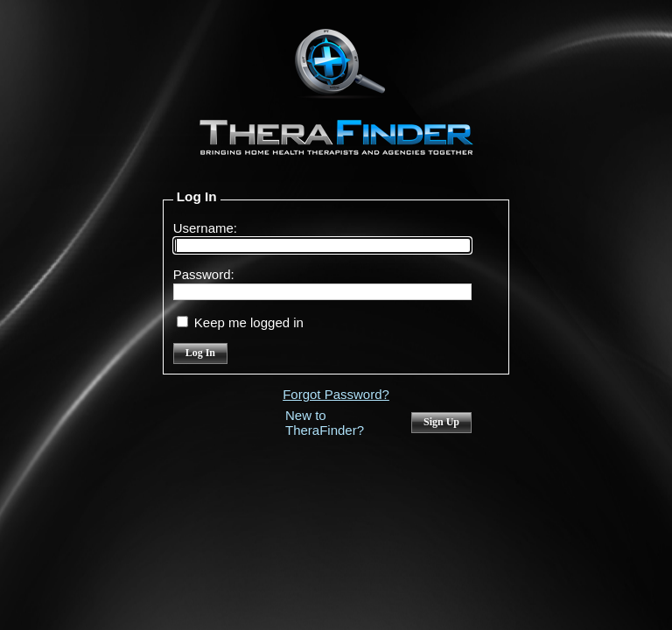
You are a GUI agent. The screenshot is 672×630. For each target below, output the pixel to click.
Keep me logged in (249, 322)
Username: (205, 228)
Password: (204, 274)
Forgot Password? (336, 394)
